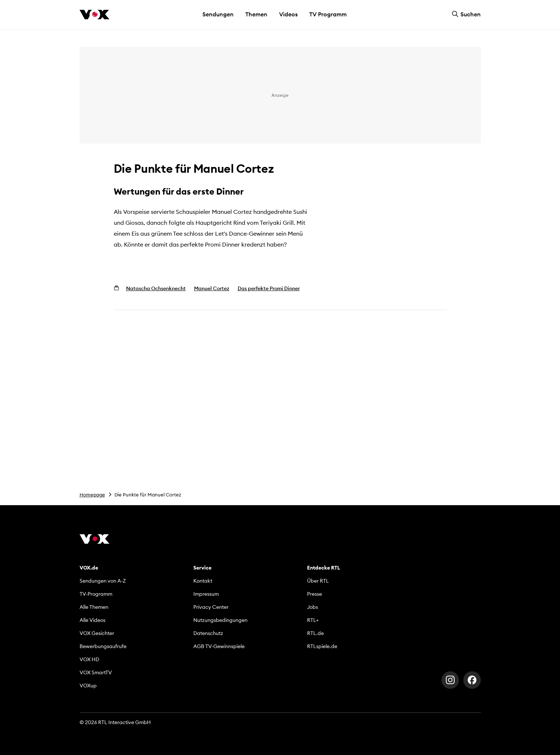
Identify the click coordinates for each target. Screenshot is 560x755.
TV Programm (328, 14)
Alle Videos (92, 620)
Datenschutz (208, 633)
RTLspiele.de (322, 646)
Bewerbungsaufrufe (103, 646)
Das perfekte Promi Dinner (269, 288)
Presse (315, 594)
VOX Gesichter (97, 633)
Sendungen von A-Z (103, 581)
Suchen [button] (466, 14)
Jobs (313, 607)
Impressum (206, 594)
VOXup (88, 686)
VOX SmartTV (96, 672)
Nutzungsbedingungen (220, 620)
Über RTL (318, 581)
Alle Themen (94, 607)
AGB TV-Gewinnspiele (219, 646)
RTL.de (315, 633)
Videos (288, 14)
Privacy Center (211, 607)
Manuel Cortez (212, 288)
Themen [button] (256, 14)
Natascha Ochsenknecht (156, 288)
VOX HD (89, 659)
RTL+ (313, 620)
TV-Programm (96, 594)
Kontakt (203, 581)
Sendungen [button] (218, 14)
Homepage (92, 495)
